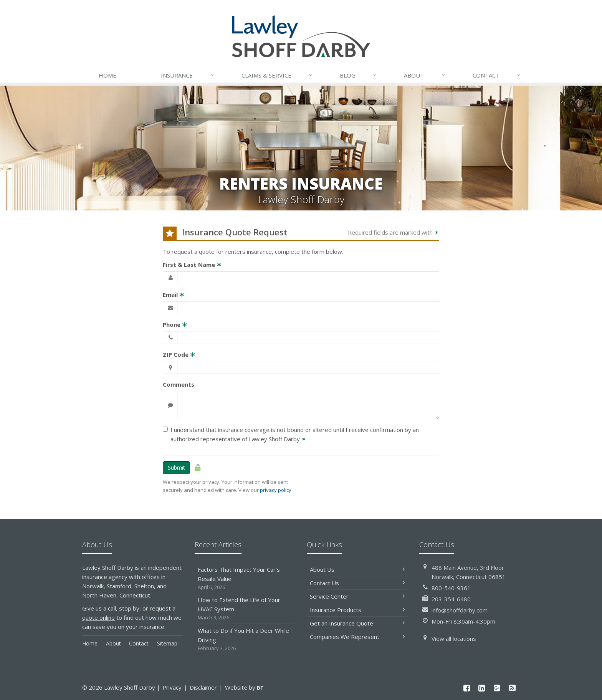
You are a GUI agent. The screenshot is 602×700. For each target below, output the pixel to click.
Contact (497, 75)
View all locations (454, 639)
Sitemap (167, 643)
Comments (179, 384)
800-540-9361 (451, 588)
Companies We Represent (357, 637)
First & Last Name (192, 265)
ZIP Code (179, 354)
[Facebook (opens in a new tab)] (466, 688)
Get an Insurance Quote (357, 623)
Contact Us (357, 583)
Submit (176, 467)
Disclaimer (203, 687)
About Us (357, 569)
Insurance (188, 75)
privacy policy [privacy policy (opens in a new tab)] (276, 490)
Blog (358, 75)
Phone (175, 324)
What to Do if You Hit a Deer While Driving (245, 640)
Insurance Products (357, 610)
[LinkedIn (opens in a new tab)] (482, 688)
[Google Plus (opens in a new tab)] (497, 688)
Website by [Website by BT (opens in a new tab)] (244, 687)
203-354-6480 (451, 599)
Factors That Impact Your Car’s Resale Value (245, 578)
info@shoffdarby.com (460, 610)
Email (174, 295)
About (425, 75)
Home (107, 75)
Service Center (357, 596)
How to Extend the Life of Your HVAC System (245, 609)
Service (277, 75)
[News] (512, 688)
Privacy (172, 687)
